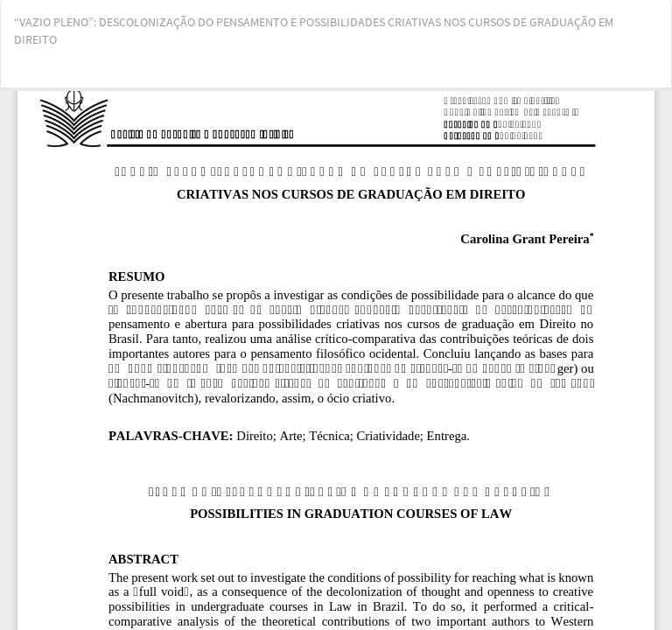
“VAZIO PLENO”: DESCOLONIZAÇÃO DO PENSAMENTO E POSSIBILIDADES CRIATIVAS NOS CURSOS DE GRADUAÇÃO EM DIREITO (314, 31)
